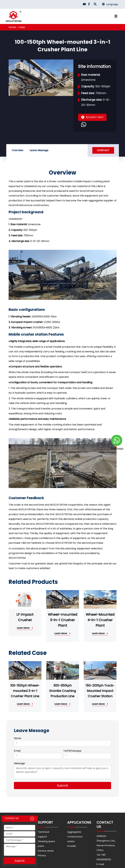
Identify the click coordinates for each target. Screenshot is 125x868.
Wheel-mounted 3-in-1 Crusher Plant (63, 620)
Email (17, 751)
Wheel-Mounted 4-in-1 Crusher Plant (100, 620)
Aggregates (74, 832)
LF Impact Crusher (25, 617)
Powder (72, 846)
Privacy (42, 855)
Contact (103, 150)
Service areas (46, 851)
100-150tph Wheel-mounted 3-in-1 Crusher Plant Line (25, 691)
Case (22, 27)
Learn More (25, 628)
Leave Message (39, 150)
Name (18, 738)
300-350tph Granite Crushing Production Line (63, 691)
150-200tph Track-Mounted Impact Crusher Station (100, 691)
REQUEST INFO (92, 117)
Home (12, 27)
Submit (62, 786)
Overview (18, 150)
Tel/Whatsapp (72, 751)
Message (20, 763)
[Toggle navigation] (116, 16)
